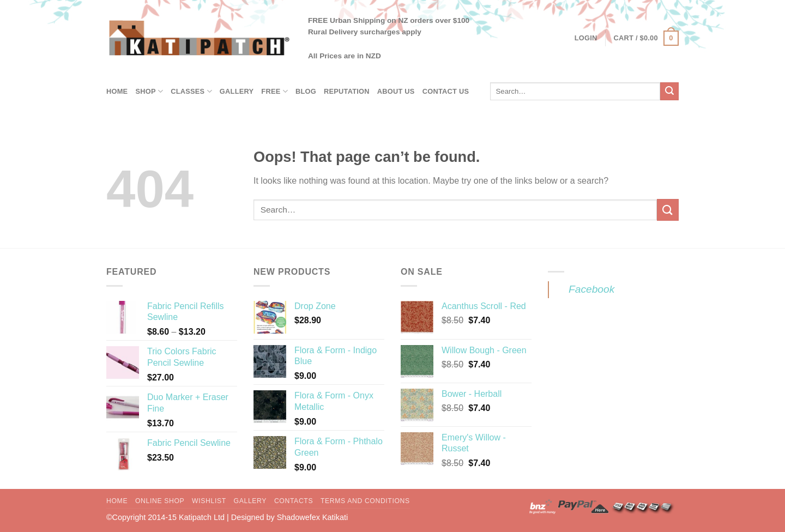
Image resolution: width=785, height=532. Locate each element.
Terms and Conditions (365, 501)
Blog (306, 91)
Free (274, 91)
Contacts (294, 501)
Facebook (591, 289)
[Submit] (669, 92)
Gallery (237, 91)
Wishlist (209, 501)
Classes (191, 91)
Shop (149, 91)
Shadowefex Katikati (312, 517)
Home (117, 91)
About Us (396, 91)
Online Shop (160, 501)
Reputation (347, 91)
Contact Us (446, 91)
